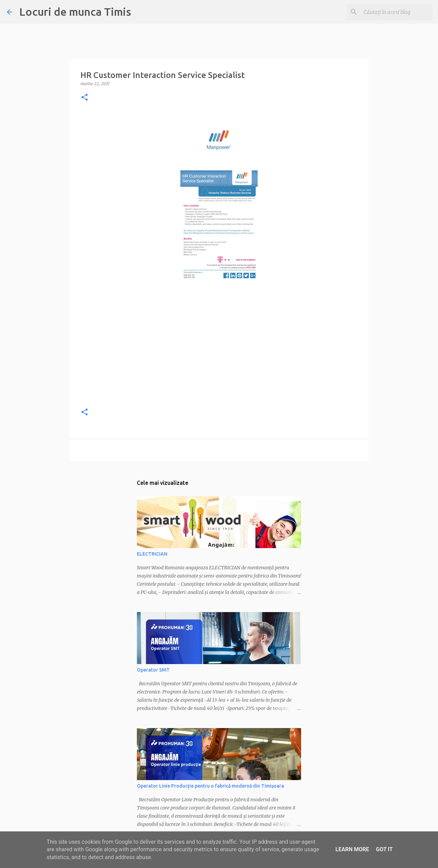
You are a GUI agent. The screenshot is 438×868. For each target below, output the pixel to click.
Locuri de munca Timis (75, 12)
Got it (384, 849)
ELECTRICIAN (152, 554)
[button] (85, 98)
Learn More (352, 849)
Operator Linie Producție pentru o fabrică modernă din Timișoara (210, 786)
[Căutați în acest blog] (397, 12)
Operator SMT (153, 670)
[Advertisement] (219, 353)
